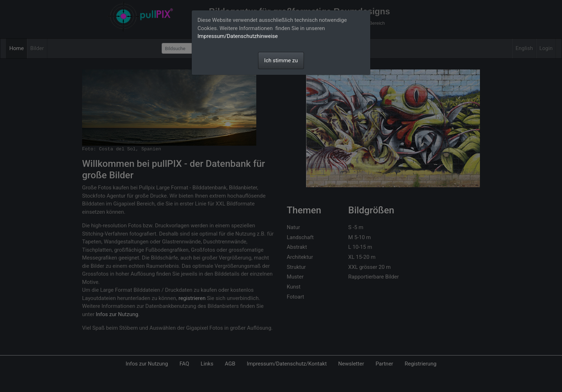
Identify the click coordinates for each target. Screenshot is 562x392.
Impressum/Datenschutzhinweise (238, 36)
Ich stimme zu (281, 61)
